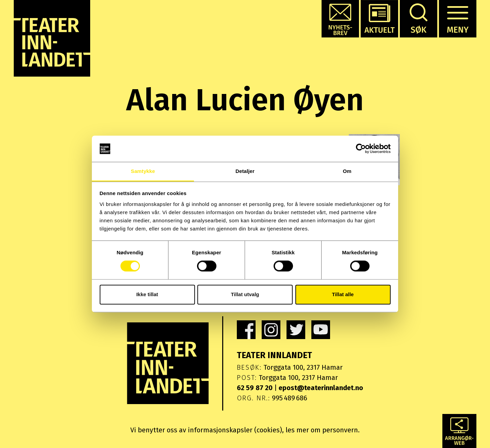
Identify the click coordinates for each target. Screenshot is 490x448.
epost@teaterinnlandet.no (321, 388)
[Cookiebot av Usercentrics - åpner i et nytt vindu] (361, 149)
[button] (340, 19)
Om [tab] (347, 171)
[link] (246, 330)
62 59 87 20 (255, 388)
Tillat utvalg (245, 294)
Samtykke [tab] (143, 171)
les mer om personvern (322, 430)
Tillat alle (343, 294)
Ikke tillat (147, 294)
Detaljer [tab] (245, 171)
